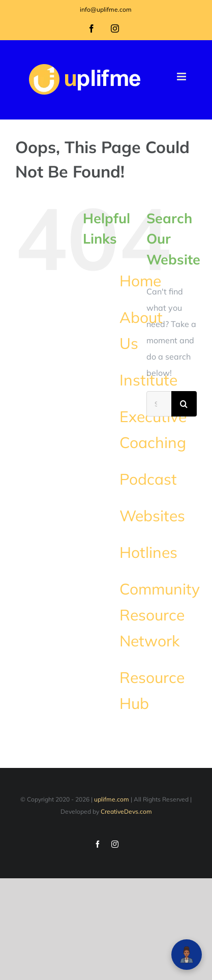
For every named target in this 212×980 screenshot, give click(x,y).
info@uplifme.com (106, 9)
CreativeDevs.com (126, 811)
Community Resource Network (160, 615)
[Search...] (159, 404)
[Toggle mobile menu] (182, 77)
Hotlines (148, 552)
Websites (152, 516)
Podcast (148, 479)
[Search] (184, 404)
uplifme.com (112, 799)
